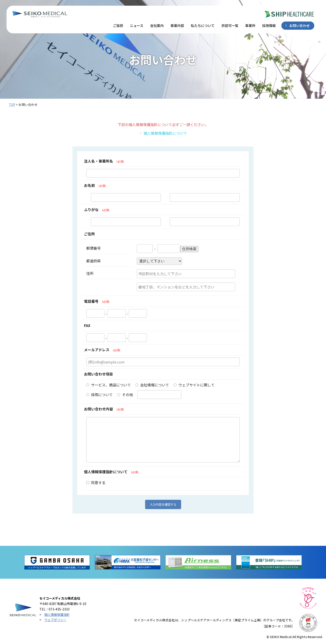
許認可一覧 (230, 26)
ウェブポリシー (55, 620)
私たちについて (203, 26)
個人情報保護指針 (57, 615)
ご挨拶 (118, 26)
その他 (125, 395)
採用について (99, 395)
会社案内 (157, 26)
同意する (96, 483)
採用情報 (269, 26)
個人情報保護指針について (165, 133)
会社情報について (152, 385)
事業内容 (177, 26)
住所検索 (189, 249)
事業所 (250, 26)
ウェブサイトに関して (194, 385)
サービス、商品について (109, 385)
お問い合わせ (300, 26)
